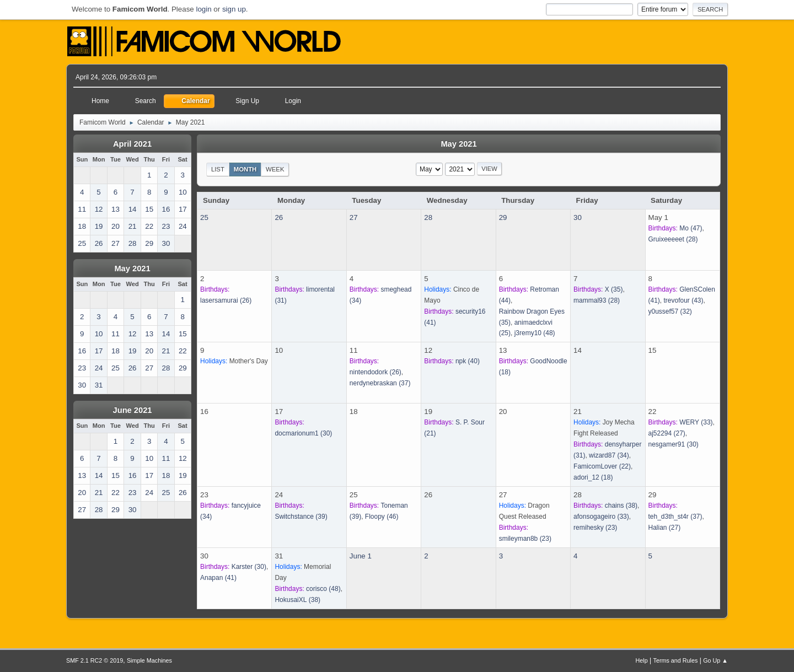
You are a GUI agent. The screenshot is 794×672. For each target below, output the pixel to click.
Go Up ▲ (715, 660)
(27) (667, 433)
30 (578, 217)
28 (428, 217)
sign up (234, 9)
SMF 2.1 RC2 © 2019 (95, 660)
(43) (684, 300)
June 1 (361, 556)
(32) (670, 311)
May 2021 (132, 268)
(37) (380, 383)
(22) (602, 466)
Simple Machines (149, 660)
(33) (696, 422)
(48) (535, 333)
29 (503, 217)
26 (279, 217)
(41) (218, 578)
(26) (226, 300)
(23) (525, 539)
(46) (382, 517)
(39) (301, 517)
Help (642, 660)
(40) (468, 361)
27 (354, 217)
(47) (691, 228)
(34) (609, 455)
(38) (621, 506)
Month (245, 169)
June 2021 (133, 410)
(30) (303, 433)
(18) (593, 477)
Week (275, 169)
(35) (614, 289)
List (218, 169)
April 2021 (132, 144)
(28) (673, 239)
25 (204, 217)
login (203, 9)
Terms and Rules (676, 660)
